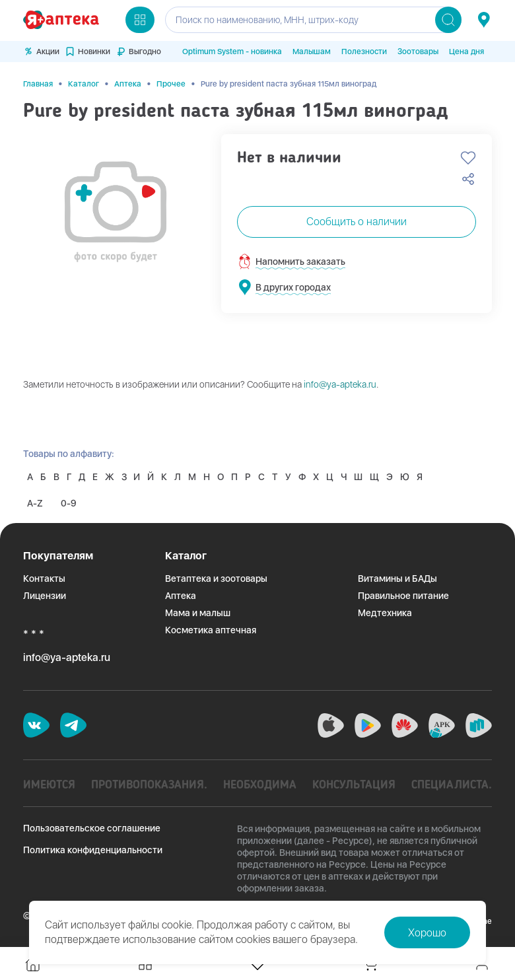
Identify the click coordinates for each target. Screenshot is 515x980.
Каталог (84, 82)
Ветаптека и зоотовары (216, 577)
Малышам (312, 52)
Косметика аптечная (211, 628)
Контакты (44, 577)
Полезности (364, 52)
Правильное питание (403, 594)
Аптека (128, 82)
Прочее (171, 82)
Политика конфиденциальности (93, 848)
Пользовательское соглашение (92, 826)
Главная (38, 82)
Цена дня (466, 52)
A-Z (36, 501)
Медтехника (385, 611)
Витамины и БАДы (397, 577)
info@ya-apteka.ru (340, 382)
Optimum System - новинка (232, 52)
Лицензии (45, 594)
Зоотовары (418, 52)
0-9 (71, 501)
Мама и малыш (198, 611)
